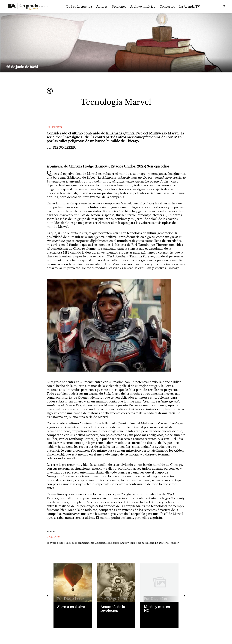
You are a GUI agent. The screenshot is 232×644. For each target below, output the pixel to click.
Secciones (119, 7)
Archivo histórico (143, 7)
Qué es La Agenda (79, 7)
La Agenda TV (190, 7)
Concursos (167, 7)
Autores (102, 7)
